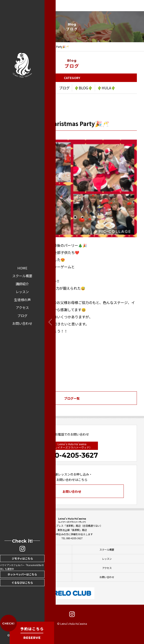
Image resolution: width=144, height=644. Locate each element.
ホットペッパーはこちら (22, 574)
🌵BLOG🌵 (83, 88)
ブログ (22, 316)
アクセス (22, 307)
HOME (22, 268)
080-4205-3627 (72, 455)
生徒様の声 (22, 300)
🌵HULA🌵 (106, 88)
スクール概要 (22, 276)
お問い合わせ (22, 323)
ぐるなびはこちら (22, 582)
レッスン (22, 292)
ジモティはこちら (22, 558)
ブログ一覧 (72, 399)
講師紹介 (22, 284)
